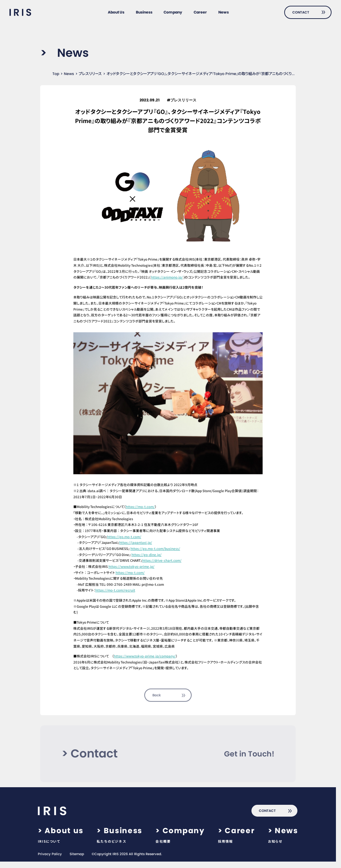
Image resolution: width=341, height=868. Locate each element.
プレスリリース (90, 74)
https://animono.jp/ (167, 277)
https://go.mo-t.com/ (124, 537)
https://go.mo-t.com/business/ (155, 549)
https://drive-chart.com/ (162, 560)
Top (56, 74)
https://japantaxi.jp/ (136, 542)
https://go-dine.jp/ (147, 555)
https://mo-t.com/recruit (115, 590)
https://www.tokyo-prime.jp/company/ (145, 656)
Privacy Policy (50, 854)
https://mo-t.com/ (140, 507)
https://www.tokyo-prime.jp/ (131, 566)
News (69, 74)
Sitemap (77, 854)
